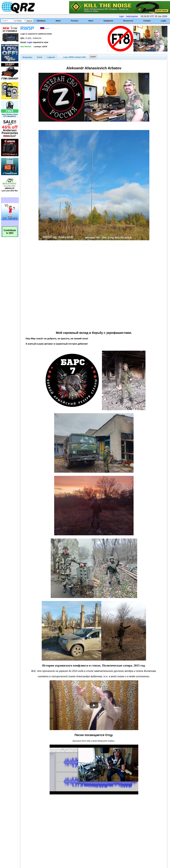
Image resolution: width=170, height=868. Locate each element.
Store (91, 21)
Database (41, 21)
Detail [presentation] (39, 57)
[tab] (28, 57)
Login (163, 21)
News (58, 21)
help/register (132, 16)
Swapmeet (108, 21)
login (122, 16)
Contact (147, 21)
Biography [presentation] (28, 57)
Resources (128, 21)
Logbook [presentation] (51, 57)
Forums (74, 21)
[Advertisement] (62, 839)
